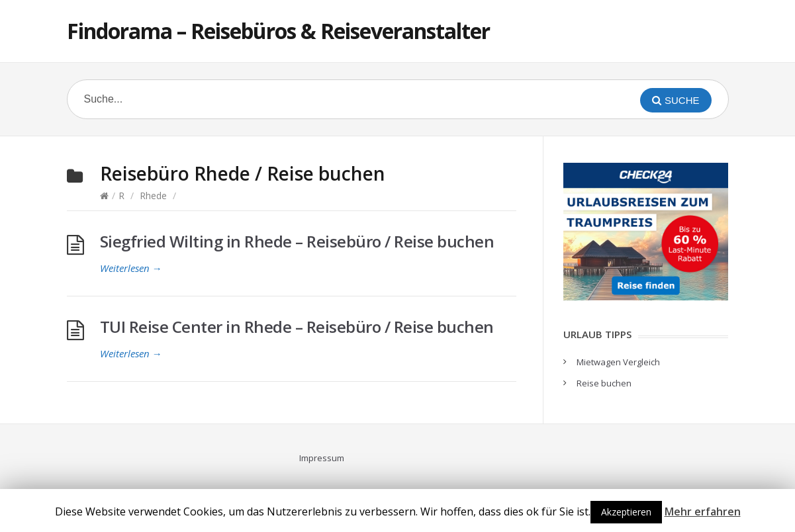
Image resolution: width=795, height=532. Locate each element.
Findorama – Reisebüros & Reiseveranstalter (278, 31)
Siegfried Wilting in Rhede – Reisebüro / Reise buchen (297, 241)
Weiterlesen (131, 268)
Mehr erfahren (703, 511)
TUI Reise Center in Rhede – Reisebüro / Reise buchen (297, 327)
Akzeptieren (626, 512)
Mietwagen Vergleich (618, 362)
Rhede (153, 196)
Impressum (322, 458)
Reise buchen (604, 383)
